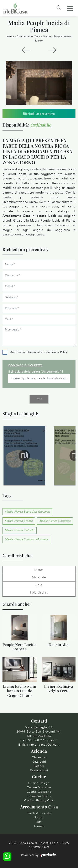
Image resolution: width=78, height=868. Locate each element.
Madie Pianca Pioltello (20, 530)
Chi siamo (39, 757)
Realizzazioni (39, 770)
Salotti (39, 817)
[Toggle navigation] (70, 8)
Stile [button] (39, 585)
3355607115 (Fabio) (43, 740)
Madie (47, 37)
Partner (39, 766)
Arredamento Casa (28, 37)
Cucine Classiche (39, 792)
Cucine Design (39, 783)
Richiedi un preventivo (39, 114)
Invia (39, 399)
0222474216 (42, 736)
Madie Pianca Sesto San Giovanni (27, 512)
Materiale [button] (39, 577)
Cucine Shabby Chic (39, 800)
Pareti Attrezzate (39, 813)
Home (10, 37)
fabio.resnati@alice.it (45, 745)
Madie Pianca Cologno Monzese (26, 539)
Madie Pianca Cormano (55, 521)
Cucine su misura (39, 796)
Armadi (39, 826)
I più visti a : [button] (39, 592)
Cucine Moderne (39, 787)
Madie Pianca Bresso (19, 521)
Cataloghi (39, 762)
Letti (39, 822)
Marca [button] (39, 570)
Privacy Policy (59, 352)
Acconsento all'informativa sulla (39, 352)
